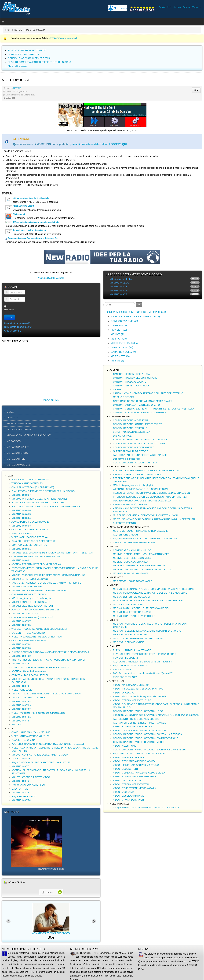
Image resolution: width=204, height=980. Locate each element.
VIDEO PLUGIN (51, 400)
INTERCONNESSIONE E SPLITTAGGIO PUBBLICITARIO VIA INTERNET (48, 660)
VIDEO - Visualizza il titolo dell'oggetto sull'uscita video (38, 713)
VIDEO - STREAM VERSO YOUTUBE (31, 736)
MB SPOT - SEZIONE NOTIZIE (129, 642)
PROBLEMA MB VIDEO (23, 206)
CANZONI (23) (119, 325)
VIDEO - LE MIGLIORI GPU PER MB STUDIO (136, 765)
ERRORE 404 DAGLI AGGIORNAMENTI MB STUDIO (38, 503)
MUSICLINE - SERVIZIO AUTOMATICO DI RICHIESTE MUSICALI (146, 515)
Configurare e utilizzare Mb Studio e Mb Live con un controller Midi (146, 808)
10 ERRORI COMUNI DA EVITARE (131, 451)
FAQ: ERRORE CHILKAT (24, 796)
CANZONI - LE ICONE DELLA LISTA (30, 530)
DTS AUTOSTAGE (21, 759)
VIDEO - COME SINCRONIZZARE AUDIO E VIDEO (139, 773)
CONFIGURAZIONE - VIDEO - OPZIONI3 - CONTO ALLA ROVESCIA (148, 734)
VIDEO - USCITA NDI (124, 792)
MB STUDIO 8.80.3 (21, 526)
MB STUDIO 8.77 (20, 766)
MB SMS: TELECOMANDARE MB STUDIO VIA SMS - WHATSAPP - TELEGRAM (52, 553)
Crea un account (13, 331)
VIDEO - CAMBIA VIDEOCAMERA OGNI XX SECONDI (140, 730)
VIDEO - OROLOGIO (22, 690)
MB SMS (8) (117, 361)
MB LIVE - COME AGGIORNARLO (130, 562)
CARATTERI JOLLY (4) (123, 352)
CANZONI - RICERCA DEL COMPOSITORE (34, 541)
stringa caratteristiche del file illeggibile (31, 198)
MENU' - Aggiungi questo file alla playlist (31, 598)
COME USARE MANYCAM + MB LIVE (31, 732)
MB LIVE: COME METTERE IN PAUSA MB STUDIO (139, 566)
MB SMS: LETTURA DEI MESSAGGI (30, 579)
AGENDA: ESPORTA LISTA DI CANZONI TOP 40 (36, 564)
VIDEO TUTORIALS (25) (124, 343)
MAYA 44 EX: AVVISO (22, 533)
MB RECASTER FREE (121, 279)
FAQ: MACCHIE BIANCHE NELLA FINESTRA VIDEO (140, 723)
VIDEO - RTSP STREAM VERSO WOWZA (134, 761)
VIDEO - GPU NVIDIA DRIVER (128, 800)
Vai (139, 305)
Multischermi (19, 214)
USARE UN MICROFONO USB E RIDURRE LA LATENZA (40, 667)
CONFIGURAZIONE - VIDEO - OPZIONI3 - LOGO (138, 711)
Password (5, 301)
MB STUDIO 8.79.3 (21, 648)
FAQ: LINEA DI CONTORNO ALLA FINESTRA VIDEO (140, 753)
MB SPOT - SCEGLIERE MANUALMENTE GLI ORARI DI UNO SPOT (46, 694)
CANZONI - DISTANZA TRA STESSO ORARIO (136, 405)
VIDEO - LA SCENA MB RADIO (129, 796)
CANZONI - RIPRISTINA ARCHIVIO (29, 640)
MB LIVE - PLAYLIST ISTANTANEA (131, 573)
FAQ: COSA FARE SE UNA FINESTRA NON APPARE (140, 455)
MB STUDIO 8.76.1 (21, 781)
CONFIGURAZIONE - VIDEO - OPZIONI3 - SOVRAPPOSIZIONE (146, 738)
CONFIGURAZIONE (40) (124, 321)
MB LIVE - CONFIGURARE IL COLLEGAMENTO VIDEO (40, 755)
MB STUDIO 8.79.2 (21, 656)
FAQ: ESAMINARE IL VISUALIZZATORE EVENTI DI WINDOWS (145, 539)
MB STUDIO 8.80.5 (21, 514)
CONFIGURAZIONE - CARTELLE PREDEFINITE (36, 556)
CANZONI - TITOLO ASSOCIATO (28, 633)
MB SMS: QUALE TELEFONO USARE (31, 602)
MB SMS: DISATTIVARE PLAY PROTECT (32, 606)
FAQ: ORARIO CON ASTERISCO (28, 785)
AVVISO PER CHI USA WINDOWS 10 (30, 522)
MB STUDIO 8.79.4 (21, 644)
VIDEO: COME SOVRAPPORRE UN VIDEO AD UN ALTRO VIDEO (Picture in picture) (156, 715)
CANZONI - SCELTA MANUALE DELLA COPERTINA (139, 413)
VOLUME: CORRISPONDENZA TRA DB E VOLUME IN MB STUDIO (46, 507)
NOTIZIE (18, 30)
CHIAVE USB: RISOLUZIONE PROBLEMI (134, 542)
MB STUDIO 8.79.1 (21, 664)
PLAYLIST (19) (119, 330)
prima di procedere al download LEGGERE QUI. (99, 144)
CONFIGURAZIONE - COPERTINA (29, 545)
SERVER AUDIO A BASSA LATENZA (30, 675)
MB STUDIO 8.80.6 (21, 510)
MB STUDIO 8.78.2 (21, 709)
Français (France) (192, 7)
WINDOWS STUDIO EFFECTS (27, 483)
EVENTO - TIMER (20, 789)
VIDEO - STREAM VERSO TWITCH (131, 784)
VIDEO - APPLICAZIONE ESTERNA (30, 537)
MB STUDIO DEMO (119, 283)
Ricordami (9, 310)
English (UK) (165, 7)
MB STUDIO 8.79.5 (21, 625)
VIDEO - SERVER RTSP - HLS (128, 757)
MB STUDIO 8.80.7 (21, 495)
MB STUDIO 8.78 (20, 721)
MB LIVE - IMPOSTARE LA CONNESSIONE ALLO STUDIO (143, 570)
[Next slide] (94, 921)
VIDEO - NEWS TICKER (125, 746)
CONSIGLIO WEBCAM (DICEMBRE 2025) (33, 487)
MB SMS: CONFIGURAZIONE (27, 587)
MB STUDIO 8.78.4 (21, 701)
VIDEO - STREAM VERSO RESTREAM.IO (134, 777)
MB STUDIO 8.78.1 (21, 717)
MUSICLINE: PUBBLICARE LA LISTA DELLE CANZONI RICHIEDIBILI (46, 583)
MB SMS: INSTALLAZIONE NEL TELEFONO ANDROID (39, 591)
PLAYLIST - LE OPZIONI (24, 740)
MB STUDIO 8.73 (118, 290)
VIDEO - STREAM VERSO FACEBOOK (133, 727)
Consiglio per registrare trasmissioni (30, 230)
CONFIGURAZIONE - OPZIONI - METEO (134, 447)
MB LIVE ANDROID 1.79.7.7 (26, 614)
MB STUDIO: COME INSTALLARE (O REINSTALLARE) (39, 499)
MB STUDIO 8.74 (118, 287)
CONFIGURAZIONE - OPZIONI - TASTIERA (135, 463)
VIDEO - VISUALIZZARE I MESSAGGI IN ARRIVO (37, 637)
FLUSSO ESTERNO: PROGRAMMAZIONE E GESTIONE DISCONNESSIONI (50, 652)
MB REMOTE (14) (121, 356)
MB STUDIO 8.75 (118, 294)
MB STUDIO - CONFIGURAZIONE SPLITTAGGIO (138, 638)
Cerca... (104, 302)
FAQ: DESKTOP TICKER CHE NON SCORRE (136, 719)
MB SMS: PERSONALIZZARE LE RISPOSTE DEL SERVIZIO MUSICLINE (48, 575)
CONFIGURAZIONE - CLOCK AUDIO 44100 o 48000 (139, 443)
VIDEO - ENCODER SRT (126, 769)
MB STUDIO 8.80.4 (21, 518)
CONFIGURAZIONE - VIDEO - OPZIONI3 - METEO (139, 742)
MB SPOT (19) (119, 339)
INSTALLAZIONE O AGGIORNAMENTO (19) (135, 317)
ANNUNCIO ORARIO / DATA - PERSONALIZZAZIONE (140, 440)
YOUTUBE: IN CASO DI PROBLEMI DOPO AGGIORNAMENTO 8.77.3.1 (48, 744)
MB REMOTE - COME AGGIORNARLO (133, 581)
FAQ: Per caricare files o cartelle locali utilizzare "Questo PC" (143, 673)
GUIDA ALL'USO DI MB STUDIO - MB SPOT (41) (137, 312)
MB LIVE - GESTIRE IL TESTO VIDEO (31, 777)
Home (8, 30)
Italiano (177, 7)
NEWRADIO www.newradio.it (63, 38)
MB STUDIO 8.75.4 (21, 800)
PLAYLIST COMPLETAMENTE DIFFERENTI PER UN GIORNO (43, 491)
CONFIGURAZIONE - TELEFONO (29, 594)
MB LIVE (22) (118, 334)
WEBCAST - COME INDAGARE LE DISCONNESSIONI (39, 629)
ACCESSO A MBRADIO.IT (51, 278)
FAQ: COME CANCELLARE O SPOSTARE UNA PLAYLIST (41, 762)
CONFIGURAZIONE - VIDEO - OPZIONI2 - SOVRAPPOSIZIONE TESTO (149, 750)
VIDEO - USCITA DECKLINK (127, 780)
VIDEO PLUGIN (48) (122, 347)
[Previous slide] (8, 921)
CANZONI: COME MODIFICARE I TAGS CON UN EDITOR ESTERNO (148, 393)
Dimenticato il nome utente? (18, 327)
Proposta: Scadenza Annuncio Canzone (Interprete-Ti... (33, 238)
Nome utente (5, 294)
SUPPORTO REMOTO (124, 523)
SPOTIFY (16, 724)
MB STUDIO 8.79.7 (21, 621)
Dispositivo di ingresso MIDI (127, 459)
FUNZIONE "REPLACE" (125, 677)
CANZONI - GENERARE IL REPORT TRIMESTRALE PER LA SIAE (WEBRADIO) (154, 409)
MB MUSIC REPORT (124, 397)
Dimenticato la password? (17, 323)
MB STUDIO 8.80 (20, 560)
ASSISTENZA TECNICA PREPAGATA (63, 933)
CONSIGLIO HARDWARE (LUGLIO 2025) (32, 617)
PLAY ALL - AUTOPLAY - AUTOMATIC (31, 479)
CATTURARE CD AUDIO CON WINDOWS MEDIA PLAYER (143, 401)
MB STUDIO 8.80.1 (21, 549)
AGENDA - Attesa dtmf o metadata (29, 671)
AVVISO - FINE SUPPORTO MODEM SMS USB (36, 610)
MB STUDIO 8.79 (20, 686)
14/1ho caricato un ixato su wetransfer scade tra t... (36, 222)
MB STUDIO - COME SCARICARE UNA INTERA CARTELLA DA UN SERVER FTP (154, 519)
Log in (9, 317)
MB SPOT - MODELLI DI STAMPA (29, 698)
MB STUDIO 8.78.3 (21, 705)
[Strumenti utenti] (196, 90)
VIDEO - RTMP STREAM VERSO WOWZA (134, 788)
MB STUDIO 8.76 (20, 793)
